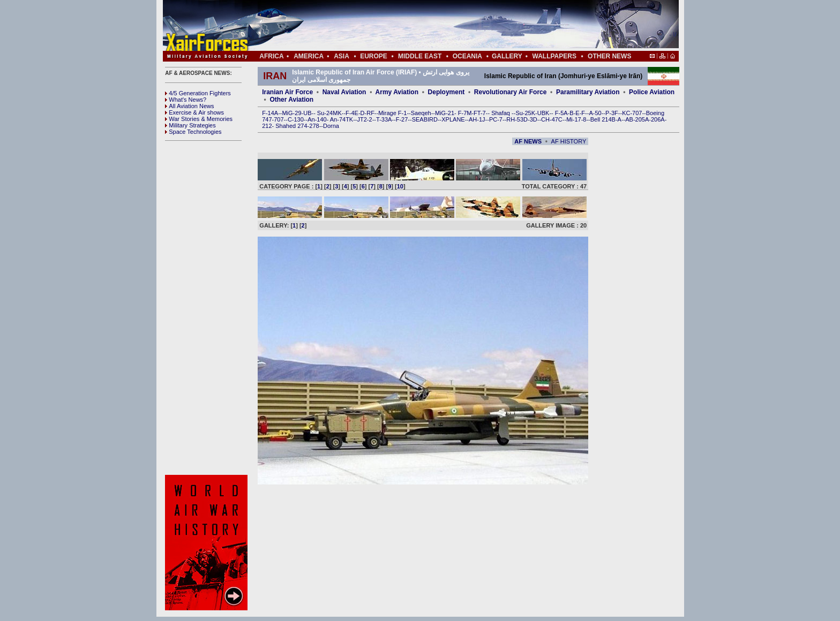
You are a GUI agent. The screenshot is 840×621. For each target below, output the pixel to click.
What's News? (186, 100)
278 (314, 126)
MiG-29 (291, 113)
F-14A (270, 113)
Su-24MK (329, 113)
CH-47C (552, 119)
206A (658, 119)
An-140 (317, 119)
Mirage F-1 (392, 113)
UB (307, 113)
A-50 (595, 113)
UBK (543, 113)
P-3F (612, 113)
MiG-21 (445, 113)
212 (267, 126)
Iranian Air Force (287, 92)
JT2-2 (365, 119)
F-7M (465, 113)
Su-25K (525, 113)
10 (400, 186)
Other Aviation (291, 100)
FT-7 (480, 113)
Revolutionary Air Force (511, 92)
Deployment (447, 92)
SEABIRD (425, 119)
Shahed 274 (291, 126)
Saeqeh (421, 113)
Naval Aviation (344, 92)
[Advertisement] (453, 26)
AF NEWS (528, 141)
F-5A (561, 113)
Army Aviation (397, 92)
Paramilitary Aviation (588, 92)
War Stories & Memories (199, 119)
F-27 (402, 119)
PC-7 (496, 119)
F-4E (352, 113)
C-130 (296, 119)
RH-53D (517, 119)
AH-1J (477, 119)
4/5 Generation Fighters (199, 93)
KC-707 (632, 113)
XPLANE (453, 119)
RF (370, 113)
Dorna (331, 126)
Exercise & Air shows (194, 112)
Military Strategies (190, 125)
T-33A (384, 119)
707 (279, 119)
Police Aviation (652, 92)
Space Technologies (193, 132)
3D (534, 119)
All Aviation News (189, 106)
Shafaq (501, 113)
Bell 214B (603, 119)
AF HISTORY (569, 141)
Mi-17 (574, 119)
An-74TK (342, 119)
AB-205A (637, 119)
